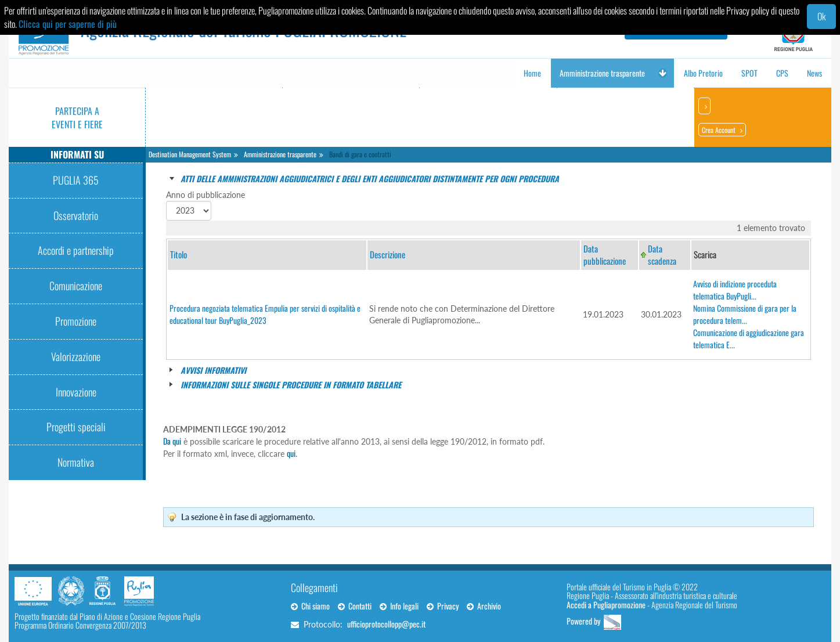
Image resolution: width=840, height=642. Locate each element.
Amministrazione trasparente (280, 154)
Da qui (172, 441)
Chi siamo (310, 606)
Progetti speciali (76, 427)
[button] (662, 73)
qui (291, 453)
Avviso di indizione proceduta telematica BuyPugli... (735, 290)
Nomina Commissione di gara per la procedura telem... (745, 314)
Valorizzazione (76, 356)
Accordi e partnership (76, 250)
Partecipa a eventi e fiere (77, 118)
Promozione (76, 321)
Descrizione (387, 254)
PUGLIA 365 (76, 180)
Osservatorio (76, 215)
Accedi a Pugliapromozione (606, 605)
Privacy (443, 606)
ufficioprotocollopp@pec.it (386, 624)
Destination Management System (190, 154)
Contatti (355, 606)
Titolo (179, 254)
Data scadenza (662, 255)
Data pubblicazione (605, 255)
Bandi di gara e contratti (360, 154)
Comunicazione (76, 286)
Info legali (399, 606)
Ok (821, 16)
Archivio (484, 606)
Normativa (76, 462)
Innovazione (76, 392)
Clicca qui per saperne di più (68, 24)
